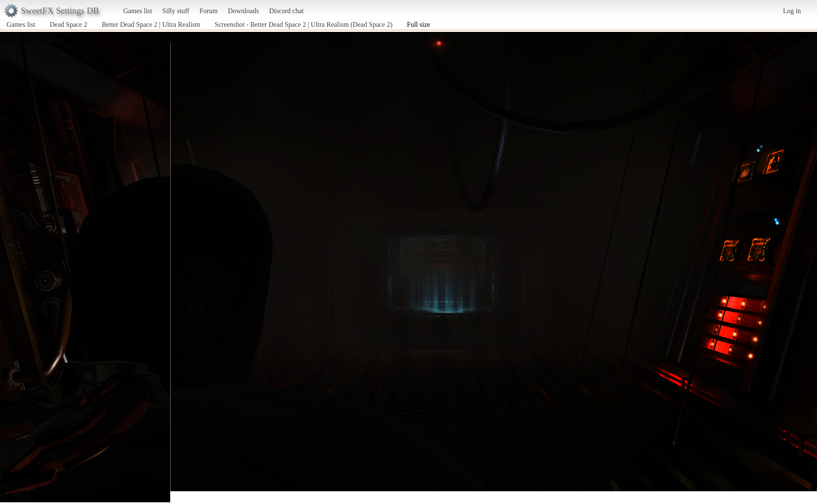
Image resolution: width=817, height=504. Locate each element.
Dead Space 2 (69, 24)
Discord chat (286, 11)
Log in (792, 11)
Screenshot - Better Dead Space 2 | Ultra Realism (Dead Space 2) (304, 24)
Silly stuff (176, 11)
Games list (138, 11)
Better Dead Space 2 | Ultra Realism (151, 24)
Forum (209, 11)
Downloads (243, 11)
